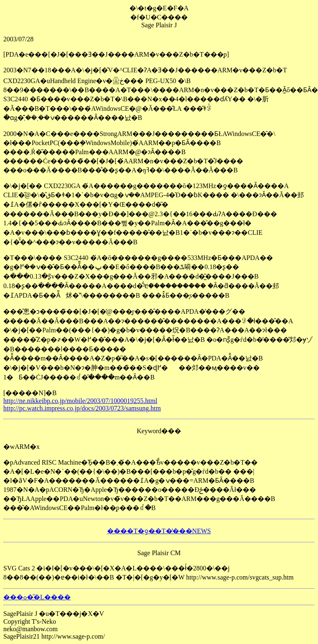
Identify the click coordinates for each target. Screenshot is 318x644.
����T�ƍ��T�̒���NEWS (159, 531)
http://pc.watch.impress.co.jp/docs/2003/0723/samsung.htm (82, 408)
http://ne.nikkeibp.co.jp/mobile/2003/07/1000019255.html (80, 401)
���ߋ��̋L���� (37, 597)
